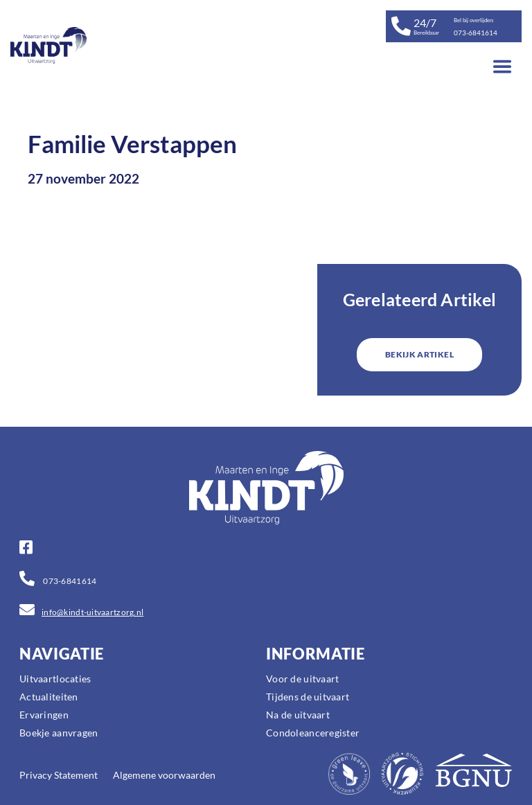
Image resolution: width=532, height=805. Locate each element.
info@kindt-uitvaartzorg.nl (92, 612)
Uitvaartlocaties (55, 679)
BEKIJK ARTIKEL (419, 354)
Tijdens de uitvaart (308, 697)
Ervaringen (44, 715)
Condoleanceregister (313, 733)
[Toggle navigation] (502, 67)
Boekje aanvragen (59, 733)
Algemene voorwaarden (164, 775)
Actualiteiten (49, 697)
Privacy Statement (59, 775)
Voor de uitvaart (302, 679)
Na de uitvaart (298, 715)
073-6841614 (69, 581)
